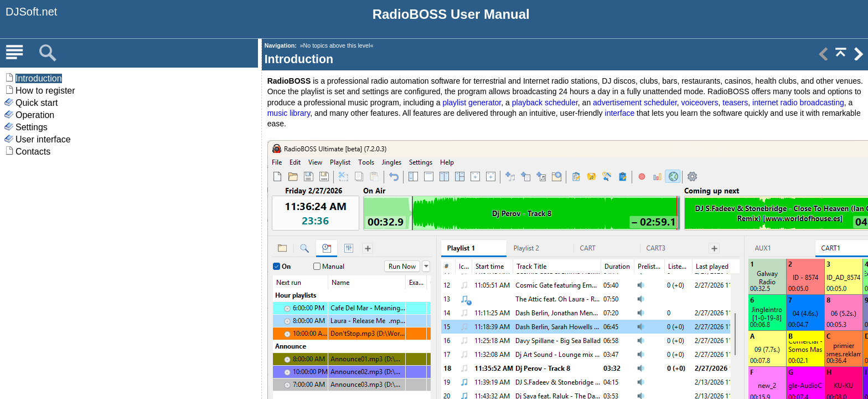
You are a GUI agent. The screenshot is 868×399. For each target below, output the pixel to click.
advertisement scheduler (635, 103)
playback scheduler (545, 103)
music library (289, 113)
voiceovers (700, 103)
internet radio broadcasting (798, 103)
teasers (735, 103)
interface (620, 113)
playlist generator (472, 103)
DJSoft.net (31, 12)
